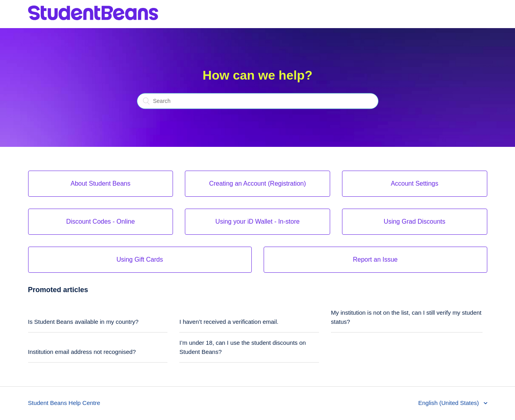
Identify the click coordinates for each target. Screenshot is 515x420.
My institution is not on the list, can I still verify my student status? (406, 317)
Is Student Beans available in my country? (83, 322)
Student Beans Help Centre (64, 403)
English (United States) (449, 403)
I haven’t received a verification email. (229, 322)
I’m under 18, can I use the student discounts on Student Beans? (242, 347)
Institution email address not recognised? (82, 352)
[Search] (258, 101)
